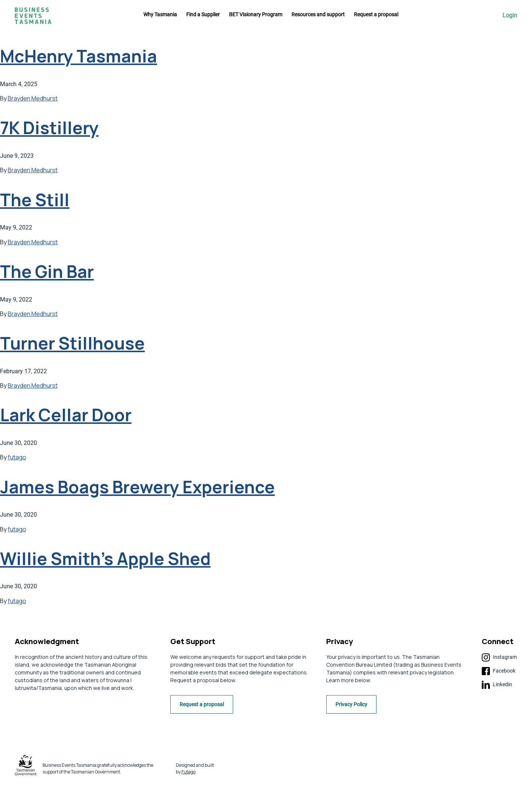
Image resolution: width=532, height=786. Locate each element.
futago (17, 457)
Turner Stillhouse (72, 343)
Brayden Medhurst (33, 98)
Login (510, 16)
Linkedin (497, 685)
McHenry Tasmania (79, 56)
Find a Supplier (203, 14)
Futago (188, 774)
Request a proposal (376, 14)
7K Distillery (49, 128)
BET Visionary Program (256, 14)
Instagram (499, 657)
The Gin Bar (47, 271)
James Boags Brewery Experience (137, 487)
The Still (35, 200)
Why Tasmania (160, 14)
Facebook (499, 671)
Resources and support (318, 14)
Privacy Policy (354, 707)
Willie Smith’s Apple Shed (105, 559)
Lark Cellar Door (66, 415)
